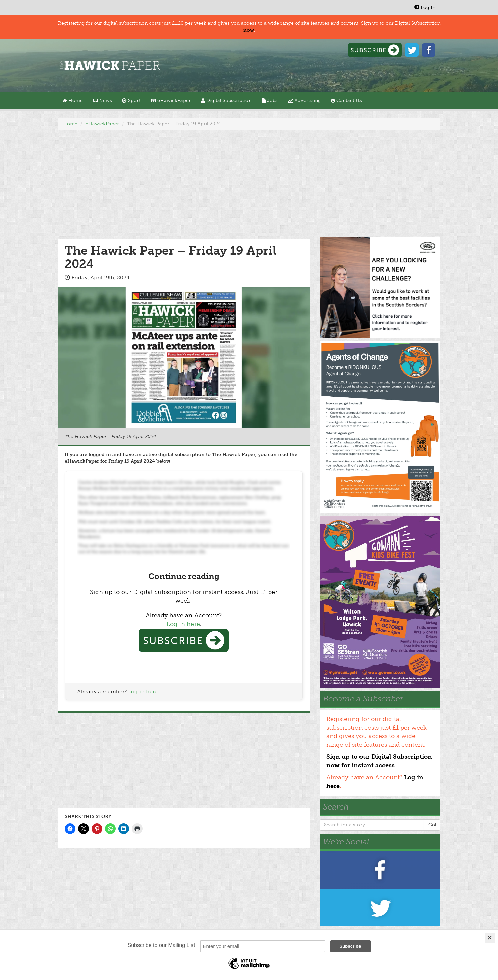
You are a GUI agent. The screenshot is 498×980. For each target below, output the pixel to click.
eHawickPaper (171, 101)
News (102, 101)
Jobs (270, 101)
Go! (432, 825)
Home (73, 101)
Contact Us (346, 101)
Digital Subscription (226, 101)
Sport (131, 101)
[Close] (490, 938)
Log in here (183, 624)
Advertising (304, 101)
